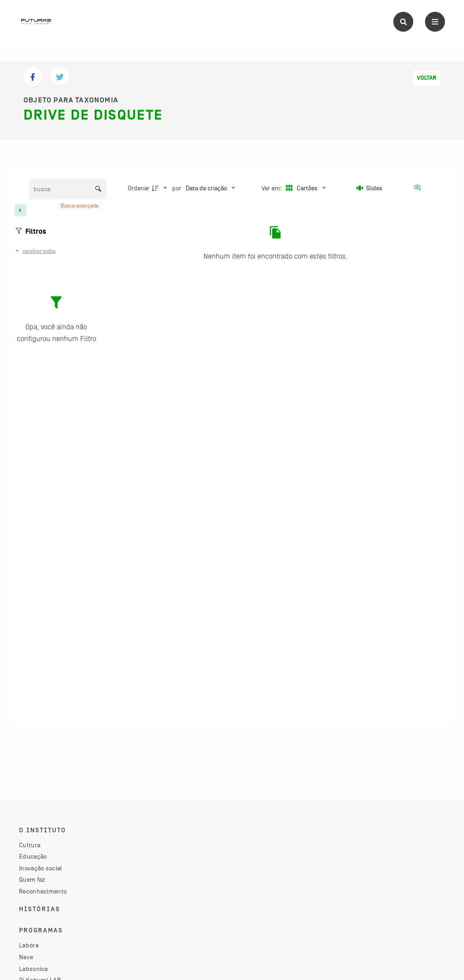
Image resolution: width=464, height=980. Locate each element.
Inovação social (41, 868)
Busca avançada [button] (80, 206)
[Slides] (370, 188)
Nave (26, 957)
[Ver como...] (420, 188)
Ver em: (272, 188)
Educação (33, 856)
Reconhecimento (43, 891)
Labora (29, 945)
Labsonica (34, 969)
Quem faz (32, 879)
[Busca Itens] (68, 189)
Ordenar (139, 188)
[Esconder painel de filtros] (20, 210)
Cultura (30, 845)
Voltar (427, 78)
